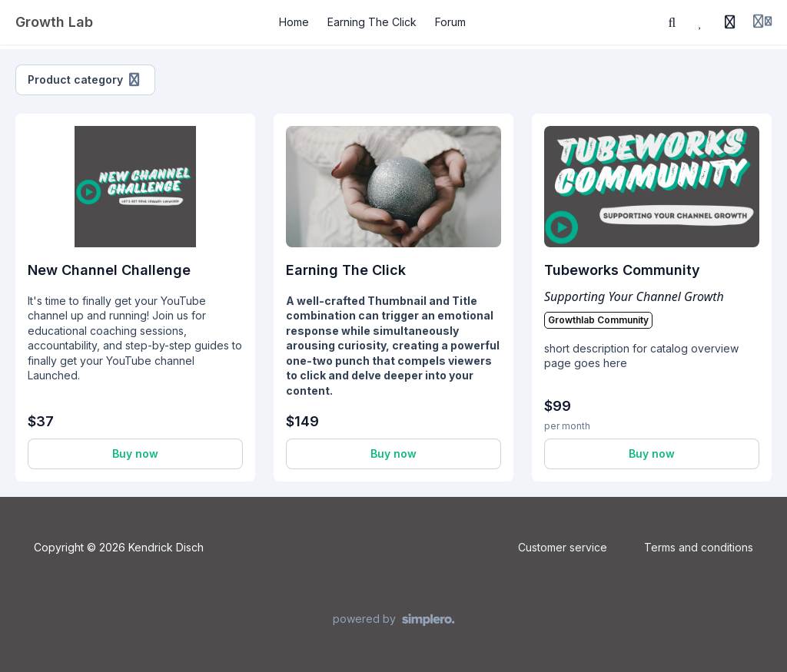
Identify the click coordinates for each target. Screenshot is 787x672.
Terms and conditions (699, 547)
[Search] (672, 22)
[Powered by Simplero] (394, 620)
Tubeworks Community (622, 270)
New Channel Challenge (109, 270)
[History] (730, 22)
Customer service (563, 547)
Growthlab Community (598, 320)
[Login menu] (762, 22)
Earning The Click (346, 270)
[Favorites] (701, 22)
